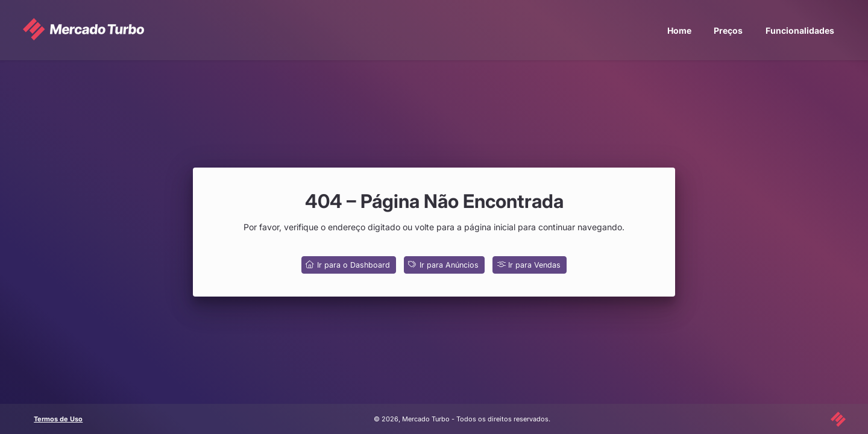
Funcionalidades (800, 30)
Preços (728, 30)
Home (679, 30)
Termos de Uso (58, 419)
